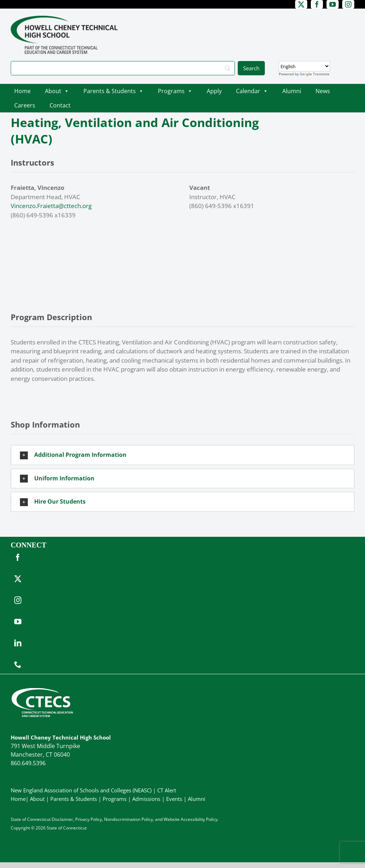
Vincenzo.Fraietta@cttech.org (51, 206)
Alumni (292, 91)
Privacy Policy (89, 819)
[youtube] (333, 4)
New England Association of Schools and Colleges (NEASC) (81, 790)
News (323, 91)
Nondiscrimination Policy (128, 819)
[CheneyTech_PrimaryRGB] (64, 19)
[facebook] (317, 4)
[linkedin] (18, 643)
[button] (182, 455)
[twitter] (301, 4)
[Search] (123, 68)
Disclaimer (62, 819)
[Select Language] (304, 66)
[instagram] (348, 4)
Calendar (252, 91)
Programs (175, 91)
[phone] (18, 665)
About (57, 91)
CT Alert (167, 790)
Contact (60, 105)
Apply (214, 91)
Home (22, 91)
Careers (25, 105)
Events (174, 799)
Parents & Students (114, 91)
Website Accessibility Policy (191, 819)
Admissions (146, 799)
